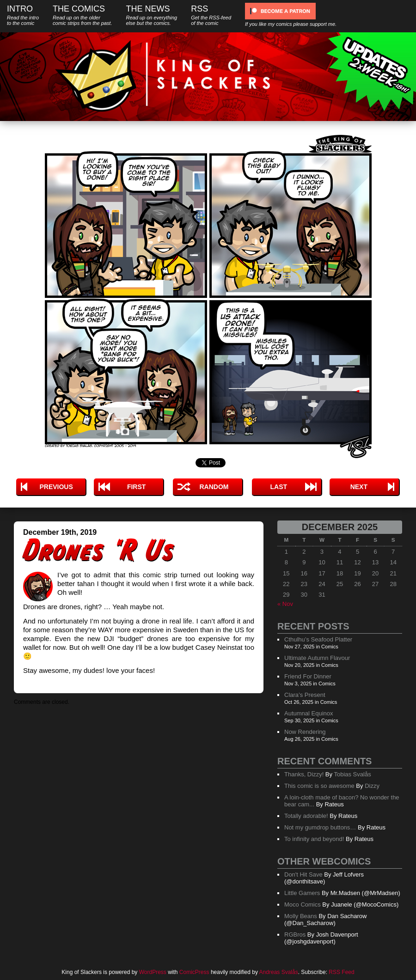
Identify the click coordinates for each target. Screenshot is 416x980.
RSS (211, 15)
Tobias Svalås (352, 774)
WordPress (153, 972)
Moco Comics (303, 904)
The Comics (82, 15)
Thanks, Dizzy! (304, 774)
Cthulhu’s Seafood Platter (318, 639)
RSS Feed (341, 972)
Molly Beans (301, 916)
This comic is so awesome (319, 786)
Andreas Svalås (279, 972)
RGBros (295, 935)
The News (151, 15)
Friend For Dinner (308, 676)
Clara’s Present (305, 695)
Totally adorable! (306, 816)
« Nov (285, 604)
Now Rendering (305, 732)
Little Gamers (302, 893)
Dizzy (372, 786)
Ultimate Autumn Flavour (317, 658)
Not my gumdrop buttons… (320, 827)
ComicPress (194, 972)
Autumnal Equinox (309, 713)
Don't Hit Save (303, 874)
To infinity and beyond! (314, 839)
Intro (23, 15)
